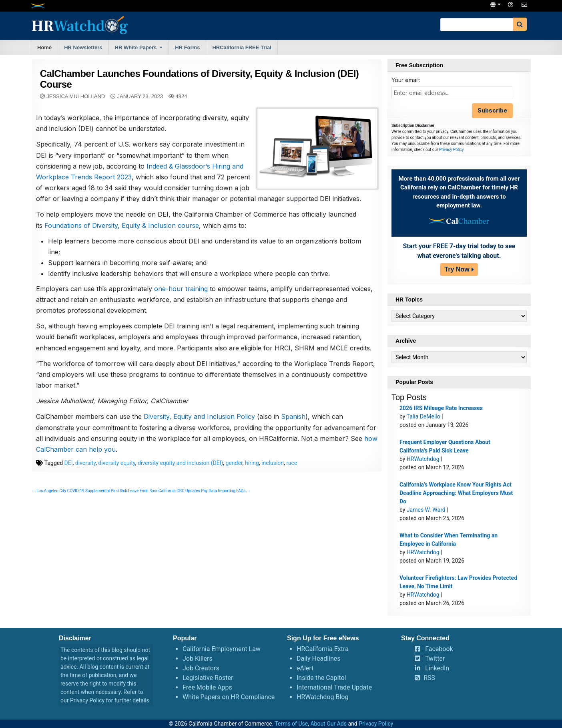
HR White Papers (136, 47)
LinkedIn (437, 668)
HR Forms (187, 47)
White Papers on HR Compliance (229, 697)
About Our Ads (328, 724)
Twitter (435, 659)
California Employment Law (222, 649)
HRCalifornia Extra (323, 649)
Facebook (439, 649)
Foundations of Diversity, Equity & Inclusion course (122, 236)
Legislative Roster (208, 678)
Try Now (457, 269)
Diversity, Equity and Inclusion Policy (199, 428)
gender (234, 474)
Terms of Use (291, 724)
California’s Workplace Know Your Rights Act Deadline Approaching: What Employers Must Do (456, 493)
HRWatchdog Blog (322, 697)
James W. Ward (426, 510)
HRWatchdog (423, 459)
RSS (429, 678)
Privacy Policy (451, 150)
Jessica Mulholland (76, 96)
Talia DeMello (424, 416)
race (292, 474)
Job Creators (201, 668)
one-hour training (181, 300)
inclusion (273, 474)
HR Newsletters (83, 47)
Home (44, 47)
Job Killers (198, 659)
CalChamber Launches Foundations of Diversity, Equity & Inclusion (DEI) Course (200, 79)
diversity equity (116, 474)
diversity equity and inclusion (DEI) (180, 474)
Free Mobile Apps (207, 687)
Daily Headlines (319, 659)
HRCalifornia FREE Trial (242, 47)
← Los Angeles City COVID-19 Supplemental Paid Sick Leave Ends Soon (95, 502)
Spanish (293, 428)
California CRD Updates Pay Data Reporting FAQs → (205, 502)
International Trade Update (334, 687)
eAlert (305, 668)
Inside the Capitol (321, 678)
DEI (69, 474)
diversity (85, 474)
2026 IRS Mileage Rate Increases (441, 408)
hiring (252, 474)
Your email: (406, 80)
